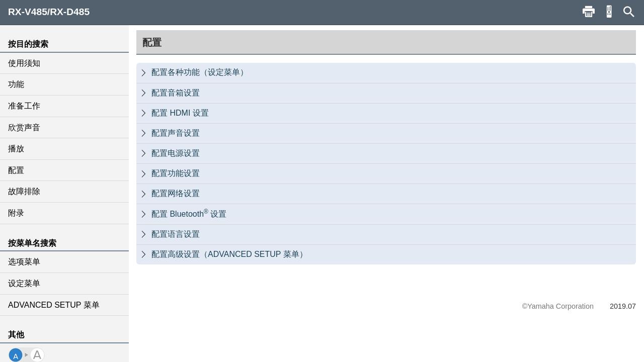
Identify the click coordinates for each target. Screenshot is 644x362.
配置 (16, 170)
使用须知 (24, 63)
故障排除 (24, 191)
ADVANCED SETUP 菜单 (54, 305)
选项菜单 (24, 262)
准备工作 (24, 106)
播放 (16, 149)
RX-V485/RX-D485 (49, 12)
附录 (16, 213)
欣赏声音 (24, 127)
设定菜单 (24, 283)
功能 (16, 84)
